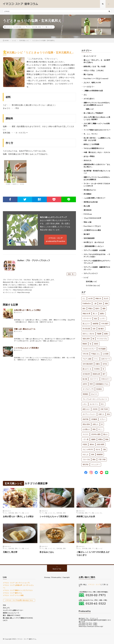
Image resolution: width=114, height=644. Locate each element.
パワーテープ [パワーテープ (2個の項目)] (87, 319)
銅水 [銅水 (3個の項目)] (84, 308)
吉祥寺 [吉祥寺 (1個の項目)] (85, 384)
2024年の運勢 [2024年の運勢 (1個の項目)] (96, 434)
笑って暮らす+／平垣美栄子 (93, 113)
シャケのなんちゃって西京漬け (26, 348)
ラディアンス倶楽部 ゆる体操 (95, 250)
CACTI (5, 620)
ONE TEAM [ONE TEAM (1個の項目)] (104, 409)
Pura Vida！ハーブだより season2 (96, 78)
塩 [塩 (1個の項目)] (90, 344)
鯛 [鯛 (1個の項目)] (93, 339)
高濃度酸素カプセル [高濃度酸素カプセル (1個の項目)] (102, 384)
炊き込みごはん (47, 552)
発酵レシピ (90, 109)
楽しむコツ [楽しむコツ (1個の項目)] (86, 324)
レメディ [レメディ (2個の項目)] (103, 319)
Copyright (66, 577)
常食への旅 (88, 222)
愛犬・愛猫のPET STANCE (12, 615)
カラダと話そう (89, 99)
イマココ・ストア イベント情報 (13, 595)
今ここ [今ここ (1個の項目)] (100, 429)
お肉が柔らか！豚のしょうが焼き (27, 310)
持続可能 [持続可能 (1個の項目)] (85, 419)
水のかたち (88, 160)
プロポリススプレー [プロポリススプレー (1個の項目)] (89, 349)
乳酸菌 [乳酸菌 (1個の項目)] (99, 334)
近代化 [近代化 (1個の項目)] (105, 364)
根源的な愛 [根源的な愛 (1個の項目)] (96, 374)
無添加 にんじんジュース (11, 613)
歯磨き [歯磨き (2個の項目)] (102, 313)
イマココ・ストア (94, 584)
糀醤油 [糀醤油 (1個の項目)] (100, 439)
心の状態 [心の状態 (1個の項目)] (106, 354)
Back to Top (57, 569)
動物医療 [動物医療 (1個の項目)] (100, 454)
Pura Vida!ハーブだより (92, 226)
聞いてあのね (88, 74)
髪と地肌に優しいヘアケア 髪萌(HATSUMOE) (18, 618)
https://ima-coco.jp (24, 292)
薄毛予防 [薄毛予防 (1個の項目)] (85, 464)
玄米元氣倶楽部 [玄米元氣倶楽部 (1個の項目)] (88, 364)
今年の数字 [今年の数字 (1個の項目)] (105, 324)
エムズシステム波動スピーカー (13, 610)
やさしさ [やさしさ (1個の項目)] (85, 454)
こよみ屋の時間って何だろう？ (95, 198)
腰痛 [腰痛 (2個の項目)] (104, 308)
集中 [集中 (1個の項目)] (104, 374)
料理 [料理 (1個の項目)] (91, 384)
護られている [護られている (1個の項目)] (87, 369)
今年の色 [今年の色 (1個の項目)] (85, 354)
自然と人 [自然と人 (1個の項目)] (96, 424)
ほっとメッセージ (90, 56)
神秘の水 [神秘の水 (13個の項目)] (98, 298)
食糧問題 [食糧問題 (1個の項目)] (96, 324)
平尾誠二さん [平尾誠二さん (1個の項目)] (96, 354)
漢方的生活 (88, 210)
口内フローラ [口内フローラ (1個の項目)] (106, 359)
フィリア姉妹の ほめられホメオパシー (97, 130)
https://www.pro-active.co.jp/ (93, 626)
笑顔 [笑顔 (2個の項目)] (96, 319)
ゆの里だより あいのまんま (94, 242)
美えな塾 (87, 206)
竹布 (4, 605)
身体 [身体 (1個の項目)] (93, 454)
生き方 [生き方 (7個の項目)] (106, 298)
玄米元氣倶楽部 (89, 238)
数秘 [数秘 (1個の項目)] (107, 439)
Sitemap (47, 577)
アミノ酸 (45, 27)
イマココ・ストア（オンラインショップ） (17, 583)
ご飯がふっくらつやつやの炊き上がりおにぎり (93, 553)
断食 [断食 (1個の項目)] (94, 459)
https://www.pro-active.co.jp (22, 290)
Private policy (56, 577)
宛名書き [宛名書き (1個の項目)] (99, 389)
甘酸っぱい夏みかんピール (25, 329)
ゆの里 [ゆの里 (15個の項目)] (90, 298)
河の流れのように (90, 190)
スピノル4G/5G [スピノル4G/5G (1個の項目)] (88, 449)
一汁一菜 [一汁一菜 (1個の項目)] (85, 439)
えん (85, 95)
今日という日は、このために (94, 70)
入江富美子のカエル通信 (92, 230)
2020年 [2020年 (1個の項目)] (95, 409)
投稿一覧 (71, 274)
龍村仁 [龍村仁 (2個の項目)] (98, 308)
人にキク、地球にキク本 (92, 82)
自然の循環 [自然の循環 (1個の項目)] (100, 444)
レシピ (50, 27)
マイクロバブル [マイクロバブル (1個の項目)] (102, 339)
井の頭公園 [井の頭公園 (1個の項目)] (86, 329)
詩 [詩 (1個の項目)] (102, 424)
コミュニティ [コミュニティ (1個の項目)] (96, 464)
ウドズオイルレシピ (93, 285)
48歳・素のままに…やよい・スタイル (97, 152)
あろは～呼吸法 (89, 156)
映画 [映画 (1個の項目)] (94, 429)
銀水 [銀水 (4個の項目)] (101, 303)
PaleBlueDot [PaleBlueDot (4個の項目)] (87, 303)
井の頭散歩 (88, 194)
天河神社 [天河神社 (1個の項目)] (97, 369)
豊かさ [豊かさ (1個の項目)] (105, 434)
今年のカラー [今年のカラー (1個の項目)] (106, 379)
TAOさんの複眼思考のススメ (94, 148)
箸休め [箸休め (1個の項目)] (92, 444)
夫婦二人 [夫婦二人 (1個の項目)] (101, 414)
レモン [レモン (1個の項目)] (85, 404)
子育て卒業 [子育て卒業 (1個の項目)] (102, 459)
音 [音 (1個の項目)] (103, 369)
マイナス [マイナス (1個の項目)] (85, 434)
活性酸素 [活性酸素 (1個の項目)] (94, 419)
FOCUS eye (88, 214)
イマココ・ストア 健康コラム (26, 639)
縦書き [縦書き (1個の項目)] (106, 334)
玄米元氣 (35, 27)
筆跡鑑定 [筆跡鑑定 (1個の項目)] (85, 394)
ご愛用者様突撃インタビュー (94, 246)
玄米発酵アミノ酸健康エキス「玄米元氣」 (15, 172)
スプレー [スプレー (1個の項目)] (103, 419)
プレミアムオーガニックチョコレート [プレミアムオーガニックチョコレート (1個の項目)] (95, 399)
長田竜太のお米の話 (91, 202)
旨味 (40, 27)
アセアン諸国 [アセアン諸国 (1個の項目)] (87, 359)
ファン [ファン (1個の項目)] (96, 359)
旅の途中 (87, 234)
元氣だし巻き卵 (10, 552)
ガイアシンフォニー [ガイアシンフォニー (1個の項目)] (89, 414)
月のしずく (7, 608)
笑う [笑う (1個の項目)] (103, 404)
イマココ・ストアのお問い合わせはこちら (19, 600)
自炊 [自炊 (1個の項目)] (94, 329)
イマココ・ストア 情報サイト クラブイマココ (18, 590)
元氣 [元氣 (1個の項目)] (104, 449)
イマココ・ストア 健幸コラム (12, 593)
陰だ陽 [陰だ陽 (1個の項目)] (85, 379)
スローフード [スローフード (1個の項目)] (94, 379)
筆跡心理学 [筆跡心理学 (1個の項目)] (86, 339)
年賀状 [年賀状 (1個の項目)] (85, 444)
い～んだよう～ (89, 87)
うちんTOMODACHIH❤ (92, 218)
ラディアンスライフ (91, 273)
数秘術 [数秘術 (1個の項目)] (85, 344)
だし (30, 27)
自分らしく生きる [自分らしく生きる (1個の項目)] (88, 334)
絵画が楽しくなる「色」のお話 (95, 66)
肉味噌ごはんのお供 (86, 516)
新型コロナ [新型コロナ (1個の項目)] (86, 409)
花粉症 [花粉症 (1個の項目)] (96, 344)
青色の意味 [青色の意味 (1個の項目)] (86, 424)
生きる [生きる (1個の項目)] (98, 449)
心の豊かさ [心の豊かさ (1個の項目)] (86, 429)
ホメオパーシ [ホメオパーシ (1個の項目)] (94, 404)
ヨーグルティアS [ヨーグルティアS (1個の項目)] (88, 389)
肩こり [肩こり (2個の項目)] (95, 313)
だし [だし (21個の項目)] (84, 298)
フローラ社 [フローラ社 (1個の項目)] (86, 459)
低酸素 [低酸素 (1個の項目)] (93, 439)
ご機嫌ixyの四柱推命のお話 (93, 91)
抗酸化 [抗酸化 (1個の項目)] (98, 364)
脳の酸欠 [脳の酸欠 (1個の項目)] (101, 329)
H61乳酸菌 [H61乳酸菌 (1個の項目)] (102, 349)
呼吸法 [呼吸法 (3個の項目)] (90, 308)
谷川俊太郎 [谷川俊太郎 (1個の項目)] (86, 374)
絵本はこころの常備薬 (91, 144)
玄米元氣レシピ (20, 27)
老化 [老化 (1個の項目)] (108, 414)
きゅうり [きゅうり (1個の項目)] (94, 394)
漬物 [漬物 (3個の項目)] (106, 303)
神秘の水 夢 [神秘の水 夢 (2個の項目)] (86, 313)
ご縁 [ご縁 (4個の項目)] (95, 303)
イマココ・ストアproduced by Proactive (55, 240)
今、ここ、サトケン (91, 134)
